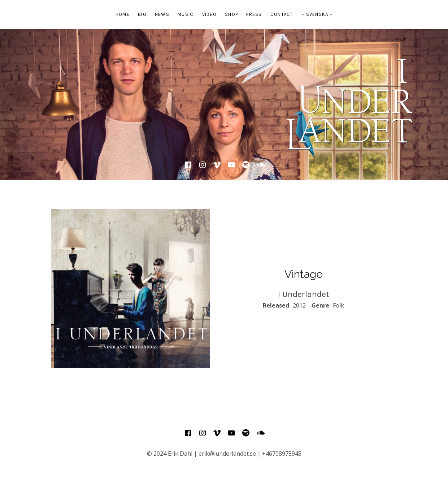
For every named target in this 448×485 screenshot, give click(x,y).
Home (123, 14)
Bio (142, 14)
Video (210, 14)
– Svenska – (317, 14)
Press (254, 14)
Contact (282, 14)
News (162, 14)
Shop (231, 14)
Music (186, 14)
